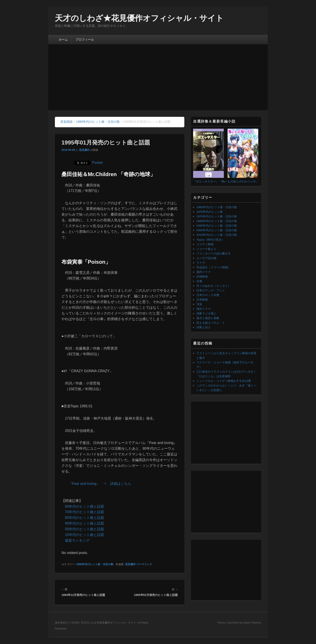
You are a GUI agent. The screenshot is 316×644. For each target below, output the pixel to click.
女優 (199, 281)
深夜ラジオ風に (206, 313)
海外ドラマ (204, 309)
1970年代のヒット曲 (210, 212)
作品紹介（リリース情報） (214, 267)
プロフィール (85, 40)
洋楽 (199, 304)
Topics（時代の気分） (210, 240)
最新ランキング (77, 540)
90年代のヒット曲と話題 (84, 523)
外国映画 (202, 277)
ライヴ (201, 263)
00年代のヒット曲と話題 (84, 529)
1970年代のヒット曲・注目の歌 (217, 216)
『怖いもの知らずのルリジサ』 (239, 181)
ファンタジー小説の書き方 (214, 253)
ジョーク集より (206, 249)
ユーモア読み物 (206, 258)
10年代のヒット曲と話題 (84, 535)
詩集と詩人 (204, 327)
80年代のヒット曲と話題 (84, 518)
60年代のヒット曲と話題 (84, 506)
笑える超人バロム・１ (211, 323)
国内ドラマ (204, 272)
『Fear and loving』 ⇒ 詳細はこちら (100, 484)
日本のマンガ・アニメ (211, 290)
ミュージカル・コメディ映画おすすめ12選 (224, 381)
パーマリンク (144, 564)
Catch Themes (252, 623)
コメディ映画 (205, 244)
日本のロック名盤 (208, 295)
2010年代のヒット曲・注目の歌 (217, 235)
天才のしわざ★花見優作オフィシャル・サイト (139, 18)
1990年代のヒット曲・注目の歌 (95, 564)
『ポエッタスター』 (206, 181)
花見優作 (84, 150)
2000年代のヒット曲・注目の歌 (217, 230)
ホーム (63, 40)
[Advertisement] (158, 77)
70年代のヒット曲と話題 (84, 512)
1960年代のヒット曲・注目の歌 (217, 207)
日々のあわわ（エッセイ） (214, 286)
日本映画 (202, 300)
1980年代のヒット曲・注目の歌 (217, 221)
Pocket (97, 163)
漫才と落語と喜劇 (208, 318)
